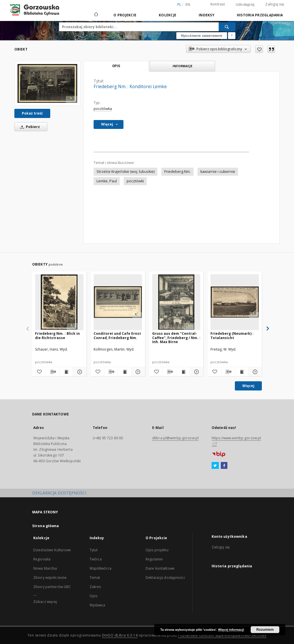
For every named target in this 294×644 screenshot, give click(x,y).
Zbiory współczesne (50, 578)
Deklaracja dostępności (165, 578)
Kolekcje (168, 15)
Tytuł (94, 550)
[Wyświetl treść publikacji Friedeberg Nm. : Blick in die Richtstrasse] (66, 372)
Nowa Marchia (45, 568)
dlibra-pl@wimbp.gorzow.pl (175, 438)
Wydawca (97, 605)
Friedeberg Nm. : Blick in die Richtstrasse (57, 335)
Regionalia (42, 559)
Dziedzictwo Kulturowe (52, 550)
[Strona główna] (96, 15)
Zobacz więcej (45, 602)
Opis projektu (157, 550)
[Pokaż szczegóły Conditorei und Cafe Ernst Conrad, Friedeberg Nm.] (137, 372)
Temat (95, 578)
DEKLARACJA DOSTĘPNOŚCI (59, 493)
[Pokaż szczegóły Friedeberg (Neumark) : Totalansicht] (254, 372)
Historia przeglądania (260, 15)
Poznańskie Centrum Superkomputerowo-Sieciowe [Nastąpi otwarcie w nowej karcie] (222, 635)
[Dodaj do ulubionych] (259, 49)
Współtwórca (100, 568)
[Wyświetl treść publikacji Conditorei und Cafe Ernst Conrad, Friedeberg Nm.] (125, 372)
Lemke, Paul (107, 181)
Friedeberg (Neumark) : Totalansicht (232, 335)
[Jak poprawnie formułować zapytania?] (232, 36)
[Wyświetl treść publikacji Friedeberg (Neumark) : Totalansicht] (241, 372)
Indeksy (207, 15)
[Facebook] (224, 466)
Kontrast (218, 4)
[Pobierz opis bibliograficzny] (52, 372)
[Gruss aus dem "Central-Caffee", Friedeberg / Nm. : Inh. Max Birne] (176, 302)
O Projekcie (125, 15)
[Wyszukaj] (227, 27)
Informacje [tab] (182, 66)
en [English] (188, 4)
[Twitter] (215, 466)
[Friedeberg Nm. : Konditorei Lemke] (47, 83)
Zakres (95, 587)
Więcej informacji (231, 630)
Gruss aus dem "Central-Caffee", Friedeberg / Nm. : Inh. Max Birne (176, 338)
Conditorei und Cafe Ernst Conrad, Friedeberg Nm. (117, 335)
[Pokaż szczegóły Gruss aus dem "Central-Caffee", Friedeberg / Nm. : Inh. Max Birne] (196, 372)
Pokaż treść (32, 113)
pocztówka (103, 109)
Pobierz (29, 127)
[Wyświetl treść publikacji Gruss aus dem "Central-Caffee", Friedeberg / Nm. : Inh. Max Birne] (183, 372)
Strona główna (46, 526)
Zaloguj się (275, 4)
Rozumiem (265, 630)
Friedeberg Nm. (177, 172)
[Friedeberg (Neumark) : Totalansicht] (235, 302)
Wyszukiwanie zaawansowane (202, 36)
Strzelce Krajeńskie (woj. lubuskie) (125, 172)
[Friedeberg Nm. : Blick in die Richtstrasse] (59, 302)
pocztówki (135, 181)
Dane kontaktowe (160, 568)
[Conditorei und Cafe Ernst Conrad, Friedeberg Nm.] (118, 302)
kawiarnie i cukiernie (218, 172)
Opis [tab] (116, 66)
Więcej (248, 386)
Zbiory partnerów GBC (52, 587)
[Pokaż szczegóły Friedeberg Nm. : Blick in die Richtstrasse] (79, 372)
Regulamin (154, 559)
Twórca (96, 559)
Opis (93, 596)
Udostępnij (245, 5)
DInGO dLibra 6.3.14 (120, 635)
